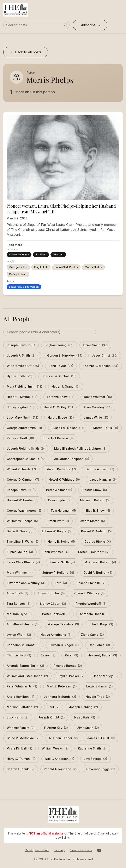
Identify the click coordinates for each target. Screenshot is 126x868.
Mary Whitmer (20, 573)
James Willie (96, 418)
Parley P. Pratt (18, 274)
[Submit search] (65, 25)
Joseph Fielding (84, 707)
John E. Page (101, 624)
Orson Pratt (58, 521)
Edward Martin (92, 521)
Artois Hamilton (21, 697)
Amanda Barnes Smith (25, 666)
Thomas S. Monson (101, 366)
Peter (72, 655)
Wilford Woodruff (23, 366)
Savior (48, 655)
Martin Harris (106, 428)
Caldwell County (19, 254)
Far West (41, 254)
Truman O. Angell (64, 645)
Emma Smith (95, 345)
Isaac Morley (106, 676)
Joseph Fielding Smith (26, 449)
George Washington (24, 511)
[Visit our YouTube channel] (99, 850)
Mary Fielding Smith (25, 387)
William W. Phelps (22, 521)
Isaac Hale (85, 717)
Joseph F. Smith (22, 356)
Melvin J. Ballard (95, 500)
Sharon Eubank (21, 769)
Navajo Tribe (98, 697)
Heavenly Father (102, 655)
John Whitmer (56, 552)
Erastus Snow (94, 490)
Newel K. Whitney (64, 480)
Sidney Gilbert (53, 604)
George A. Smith (100, 469)
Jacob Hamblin (103, 480)
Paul (54, 707)
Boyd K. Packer (71, 676)
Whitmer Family (21, 728)
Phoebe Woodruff (91, 604)
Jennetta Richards (60, 697)
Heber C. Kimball (22, 397)
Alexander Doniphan (72, 459)
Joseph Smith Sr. (22, 490)
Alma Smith (18, 593)
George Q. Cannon (23, 480)
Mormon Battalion (22, 707)
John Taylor (61, 366)
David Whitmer (98, 397)
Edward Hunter (51, 593)
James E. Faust (101, 738)
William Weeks (55, 748)
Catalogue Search (37, 850)
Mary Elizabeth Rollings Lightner (80, 449)
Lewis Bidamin (100, 686)
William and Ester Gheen (27, 676)
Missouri (58, 254)
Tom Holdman (63, 511)
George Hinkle (18, 267)
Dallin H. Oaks (20, 531)
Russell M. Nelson (68, 428)
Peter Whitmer (59, 490)
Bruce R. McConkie (23, 738)
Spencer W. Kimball (59, 376)
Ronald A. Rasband (60, 769)
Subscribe (88, 25)
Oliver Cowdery (97, 407)
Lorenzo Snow (61, 397)
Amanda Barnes (68, 666)
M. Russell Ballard (100, 562)
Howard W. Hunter (23, 500)
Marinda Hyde (20, 614)
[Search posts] (36, 25)
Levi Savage (95, 759)
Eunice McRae (20, 552)
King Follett (41, 267)
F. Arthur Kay (56, 728)
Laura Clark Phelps (66, 267)
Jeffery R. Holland (58, 573)
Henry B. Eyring (61, 542)
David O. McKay (58, 407)
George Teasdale (64, 624)
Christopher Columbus (26, 459)
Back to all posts (26, 52)
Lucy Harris (18, 717)
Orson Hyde (59, 500)
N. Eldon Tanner (63, 738)
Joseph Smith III (91, 583)
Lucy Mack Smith (23, 418)
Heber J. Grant (66, 387)
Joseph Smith (21, 345)
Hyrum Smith (20, 376)
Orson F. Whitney (89, 593)
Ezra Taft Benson (59, 438)
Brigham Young (59, 345)
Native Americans (56, 635)
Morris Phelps (93, 267)
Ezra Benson (19, 604)
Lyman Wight (19, 635)
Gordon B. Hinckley (65, 356)
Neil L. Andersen (60, 759)
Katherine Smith (92, 748)
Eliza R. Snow (98, 511)
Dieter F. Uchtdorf (94, 552)
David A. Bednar (98, 573)
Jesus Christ (105, 356)
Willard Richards (21, 469)
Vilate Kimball (20, 748)
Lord (61, 583)
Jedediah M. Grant (23, 645)
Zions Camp (92, 635)
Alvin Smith (88, 728)
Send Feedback (81, 850)
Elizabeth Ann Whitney (26, 583)
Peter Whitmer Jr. (22, 686)
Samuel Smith (62, 562)
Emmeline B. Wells (23, 542)
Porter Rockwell (56, 614)
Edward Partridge (61, 469)
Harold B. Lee (61, 418)
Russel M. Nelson (96, 531)
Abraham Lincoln (95, 614)
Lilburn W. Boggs (57, 531)
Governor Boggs (101, 769)
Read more (16, 245)
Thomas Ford (19, 655)
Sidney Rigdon (21, 407)
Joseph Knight (51, 717)
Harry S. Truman (21, 759)
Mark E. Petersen (62, 686)
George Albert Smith (24, 428)
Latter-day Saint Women (24, 287)
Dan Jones (99, 645)
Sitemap (60, 850)
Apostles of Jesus (23, 624)
